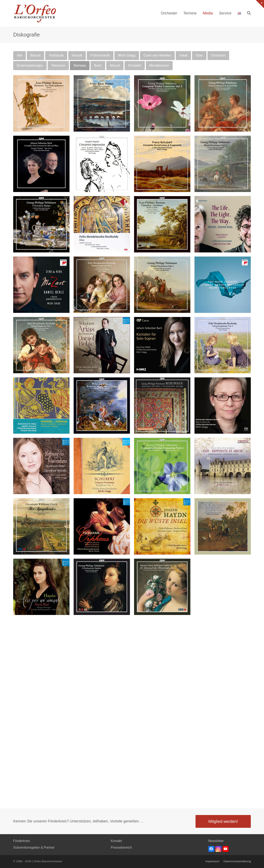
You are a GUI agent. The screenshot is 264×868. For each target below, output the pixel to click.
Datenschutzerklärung (237, 861)
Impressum (212, 861)
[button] (249, 13)
